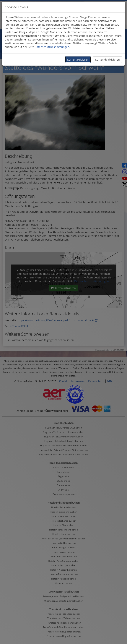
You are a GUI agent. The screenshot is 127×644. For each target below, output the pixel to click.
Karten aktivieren (78, 60)
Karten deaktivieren (108, 60)
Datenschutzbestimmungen (52, 47)
